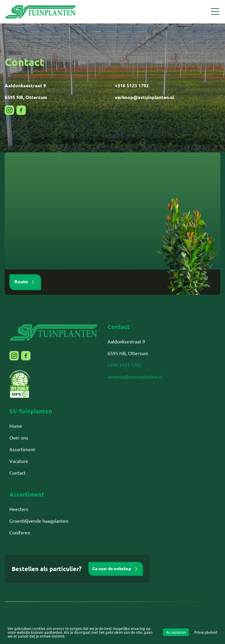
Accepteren (176, 632)
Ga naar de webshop (116, 569)
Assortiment (22, 449)
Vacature (19, 461)
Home (16, 426)
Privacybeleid (206, 632)
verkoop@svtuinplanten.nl (144, 97)
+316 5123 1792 (132, 86)
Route (25, 282)
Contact (17, 473)
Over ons (19, 438)
